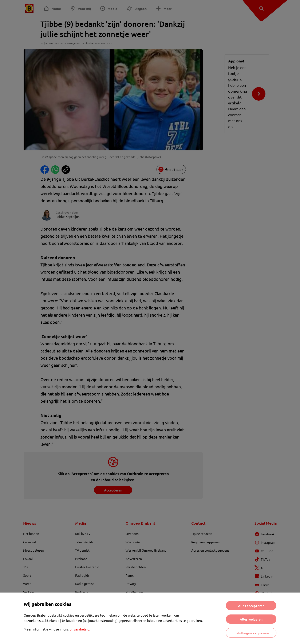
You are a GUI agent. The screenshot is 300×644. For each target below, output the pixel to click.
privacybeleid (79, 629)
